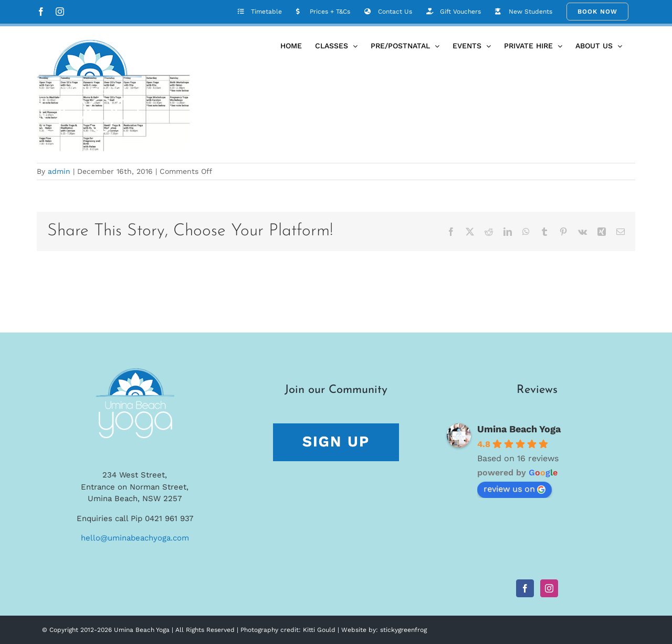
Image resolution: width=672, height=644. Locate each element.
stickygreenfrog (403, 630)
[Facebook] (525, 588)
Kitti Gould (319, 630)
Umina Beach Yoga (519, 429)
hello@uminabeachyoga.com (135, 538)
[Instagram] (549, 588)
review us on (514, 489)
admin (59, 171)
